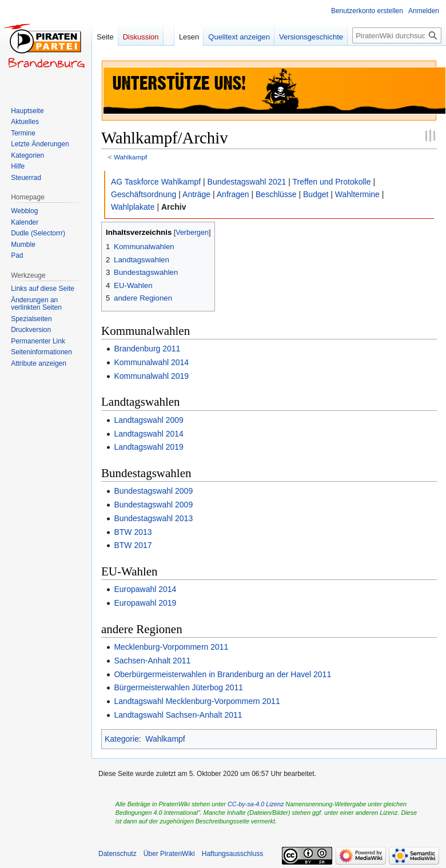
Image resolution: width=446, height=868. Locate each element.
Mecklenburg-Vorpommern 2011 (171, 647)
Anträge (196, 194)
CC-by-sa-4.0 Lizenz (256, 804)
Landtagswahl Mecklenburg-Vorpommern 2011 (197, 701)
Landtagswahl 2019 (148, 447)
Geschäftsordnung (144, 194)
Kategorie (122, 739)
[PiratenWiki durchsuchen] (397, 35)
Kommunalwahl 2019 (151, 376)
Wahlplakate (133, 207)
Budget (316, 194)
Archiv (174, 207)
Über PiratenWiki (169, 854)
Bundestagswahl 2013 (153, 518)
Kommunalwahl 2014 (151, 362)
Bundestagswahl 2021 (247, 182)
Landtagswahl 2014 (148, 434)
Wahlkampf (130, 157)
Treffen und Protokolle (332, 182)
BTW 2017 (133, 545)
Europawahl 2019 (145, 603)
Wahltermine (357, 194)
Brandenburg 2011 (147, 349)
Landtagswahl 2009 (148, 420)
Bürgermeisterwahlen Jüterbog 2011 (178, 687)
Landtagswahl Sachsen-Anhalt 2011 (178, 715)
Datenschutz (118, 854)
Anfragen (233, 194)
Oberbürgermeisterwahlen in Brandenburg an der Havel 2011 (222, 674)
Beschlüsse (276, 194)
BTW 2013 (133, 532)
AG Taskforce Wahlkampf (156, 182)
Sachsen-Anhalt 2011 (152, 661)
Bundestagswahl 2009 (153, 491)
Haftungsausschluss (232, 854)
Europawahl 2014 (145, 589)
